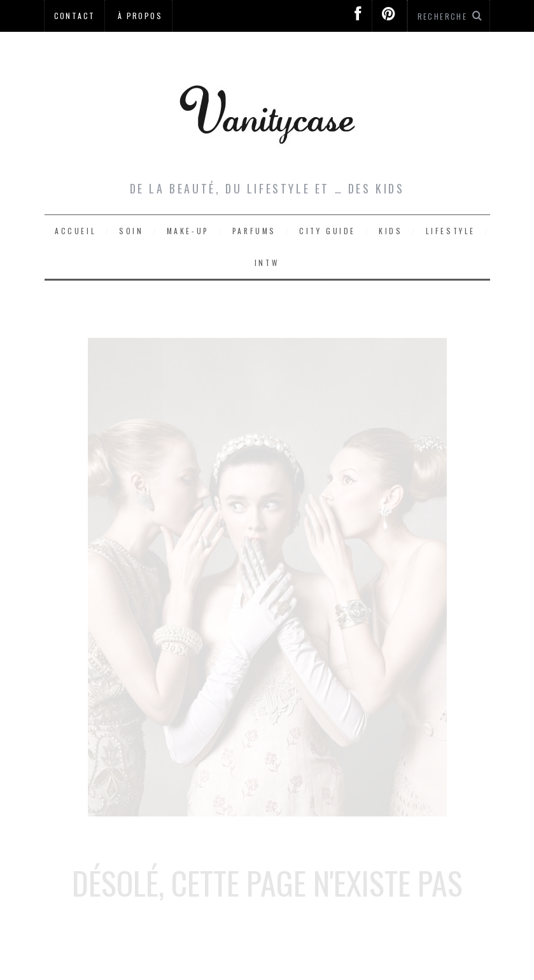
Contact (75, 16)
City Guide (327, 231)
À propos (140, 16)
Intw (267, 262)
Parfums (254, 231)
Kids (390, 231)
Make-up (188, 231)
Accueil (75, 231)
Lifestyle (451, 231)
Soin (131, 231)
